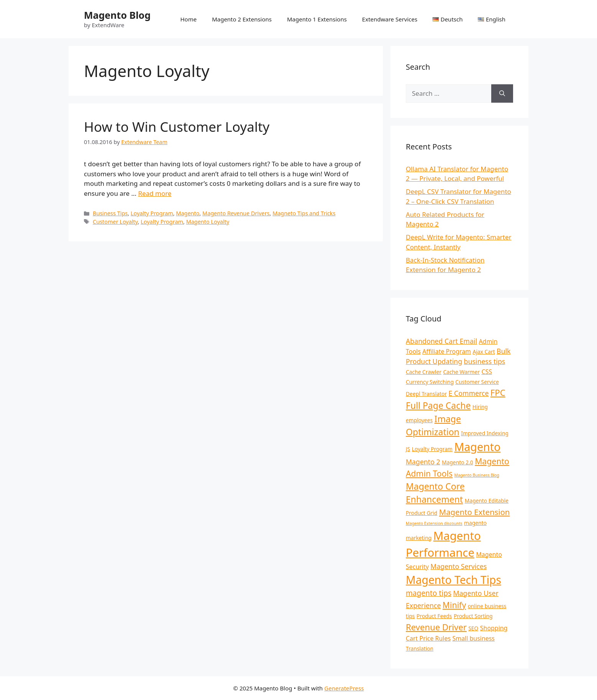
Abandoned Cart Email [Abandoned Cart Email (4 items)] (441, 341)
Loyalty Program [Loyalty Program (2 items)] (432, 449)
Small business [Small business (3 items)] (474, 638)
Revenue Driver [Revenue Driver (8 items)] (436, 627)
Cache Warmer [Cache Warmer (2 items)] (461, 372)
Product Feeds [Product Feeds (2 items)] (434, 616)
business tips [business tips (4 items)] (485, 361)
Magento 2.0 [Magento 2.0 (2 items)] (458, 462)
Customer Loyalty (115, 222)
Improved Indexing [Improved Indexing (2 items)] (485, 433)
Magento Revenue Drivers (236, 213)
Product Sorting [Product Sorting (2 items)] (473, 616)
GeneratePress (344, 688)
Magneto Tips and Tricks (304, 213)
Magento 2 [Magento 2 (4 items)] (423, 462)
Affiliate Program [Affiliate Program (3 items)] (447, 351)
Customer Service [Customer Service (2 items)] (477, 382)
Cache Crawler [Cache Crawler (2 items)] (424, 372)
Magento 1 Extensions (317, 19)
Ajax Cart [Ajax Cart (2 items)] (484, 352)
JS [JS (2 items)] (408, 449)
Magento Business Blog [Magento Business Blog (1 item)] (477, 475)
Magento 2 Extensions (242, 19)
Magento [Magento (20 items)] (477, 447)
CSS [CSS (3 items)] (487, 372)
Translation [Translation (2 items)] (420, 648)
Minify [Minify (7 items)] (454, 605)
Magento (188, 213)
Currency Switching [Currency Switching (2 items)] (430, 382)
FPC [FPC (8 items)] (498, 392)
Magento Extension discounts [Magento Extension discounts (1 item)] (434, 523)
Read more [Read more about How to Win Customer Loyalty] (155, 193)
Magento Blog (117, 15)
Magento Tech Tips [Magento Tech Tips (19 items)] (453, 580)
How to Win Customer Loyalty (177, 127)
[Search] (502, 93)
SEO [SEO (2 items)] (473, 628)
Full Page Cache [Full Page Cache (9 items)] (438, 405)
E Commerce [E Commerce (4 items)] (469, 393)
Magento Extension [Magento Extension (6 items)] (475, 512)
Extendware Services (390, 19)
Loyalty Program (152, 213)
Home (188, 19)
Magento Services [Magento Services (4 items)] (458, 566)
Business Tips (110, 213)
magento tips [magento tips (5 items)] (429, 593)
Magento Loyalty (208, 222)
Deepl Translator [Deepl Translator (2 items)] (426, 394)
